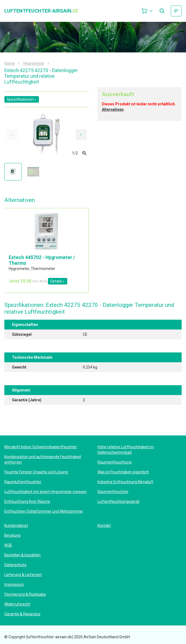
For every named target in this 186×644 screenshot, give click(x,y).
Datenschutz (15, 565)
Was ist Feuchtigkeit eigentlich (123, 472)
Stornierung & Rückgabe (25, 594)
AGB (8, 545)
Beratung (12, 535)
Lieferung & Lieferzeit (23, 575)
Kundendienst (16, 526)
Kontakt (104, 526)
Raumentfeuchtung (115, 462)
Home (10, 63)
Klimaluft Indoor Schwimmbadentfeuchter (41, 447)
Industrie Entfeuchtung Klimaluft (125, 482)
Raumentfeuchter (113, 492)
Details (58, 281)
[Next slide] (81, 135)
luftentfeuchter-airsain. (41, 11)
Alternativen (113, 109)
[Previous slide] (12, 135)
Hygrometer (34, 63)
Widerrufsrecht (17, 604)
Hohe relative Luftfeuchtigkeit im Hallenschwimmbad (126, 450)
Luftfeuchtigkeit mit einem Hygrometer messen (45, 492)
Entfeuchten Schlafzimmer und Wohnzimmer (44, 511)
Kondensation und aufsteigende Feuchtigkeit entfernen (43, 459)
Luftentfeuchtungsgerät (118, 501)
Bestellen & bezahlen (22, 555)
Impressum (14, 584)
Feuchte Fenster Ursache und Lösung (36, 472)
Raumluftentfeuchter (23, 482)
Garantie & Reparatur (22, 614)
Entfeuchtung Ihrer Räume (27, 501)
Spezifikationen (22, 99)
